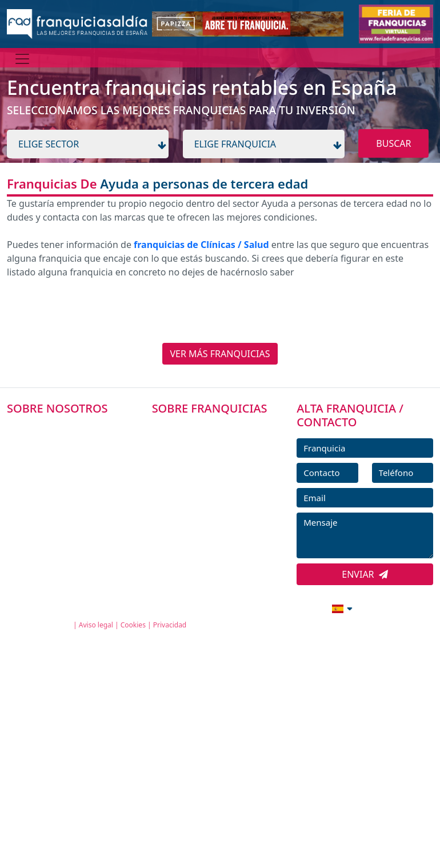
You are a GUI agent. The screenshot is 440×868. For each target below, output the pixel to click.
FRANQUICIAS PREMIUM (211, 428)
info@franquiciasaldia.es (243, 607)
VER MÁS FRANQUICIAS (220, 354)
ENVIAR (365, 574)
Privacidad (170, 625)
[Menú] (22, 59)
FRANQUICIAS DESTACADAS (217, 480)
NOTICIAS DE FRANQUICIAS (217, 505)
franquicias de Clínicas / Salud (201, 245)
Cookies (133, 625)
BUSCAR (393, 143)
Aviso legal (96, 625)
